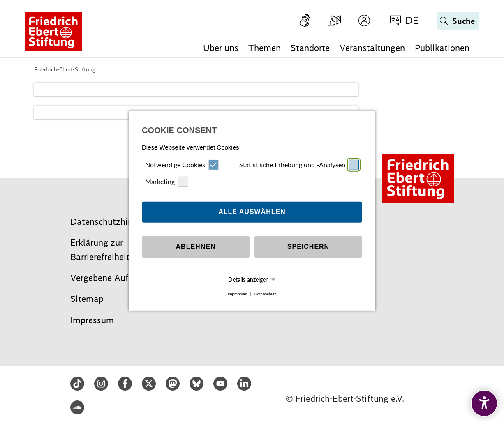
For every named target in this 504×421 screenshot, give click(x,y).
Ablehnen (196, 247)
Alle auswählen (252, 212)
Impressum (237, 294)
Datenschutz (265, 294)
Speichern (308, 247)
